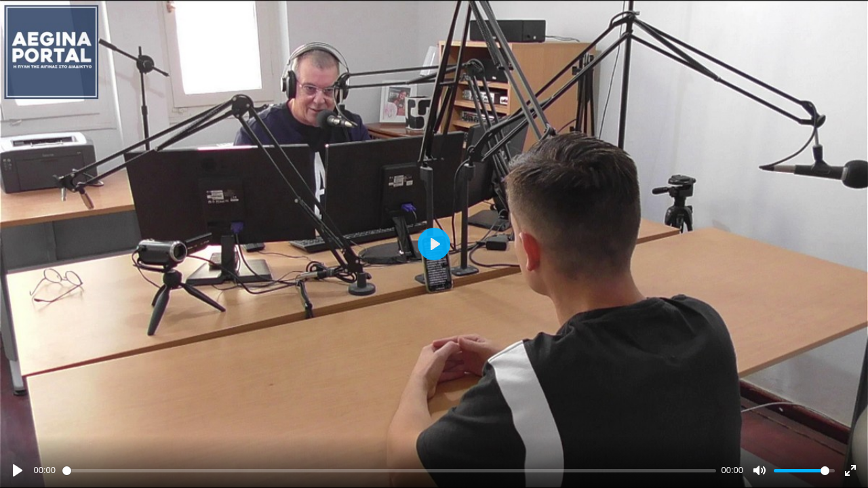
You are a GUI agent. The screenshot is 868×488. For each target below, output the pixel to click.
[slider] (389, 471)
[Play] (18, 470)
